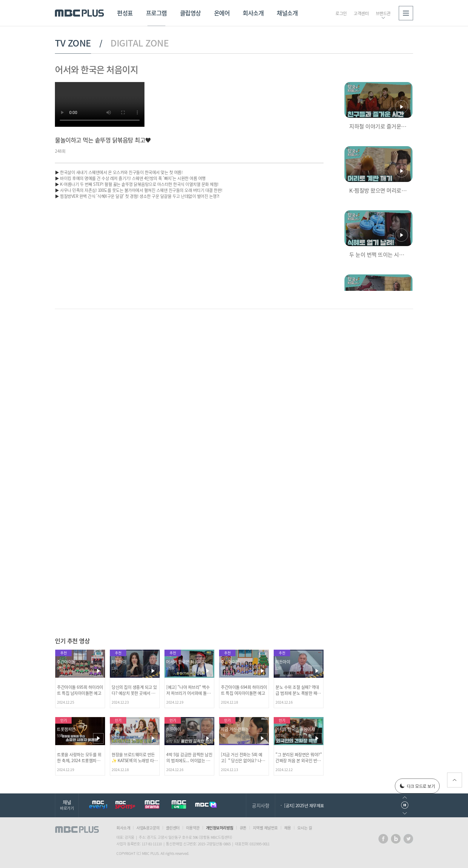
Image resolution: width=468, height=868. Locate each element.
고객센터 (361, 13)
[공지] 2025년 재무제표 (304, 805)
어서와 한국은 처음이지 (96, 69)
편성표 (125, 13)
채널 (67, 805)
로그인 (341, 13)
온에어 (222, 13)
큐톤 (243, 828)
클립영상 (190, 13)
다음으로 (405, 813)
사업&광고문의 (148, 828)
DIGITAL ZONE (140, 43)
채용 (288, 828)
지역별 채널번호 (265, 828)
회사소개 (253, 13)
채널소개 (287, 13)
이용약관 (193, 828)
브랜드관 (383, 13)
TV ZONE (73, 43)
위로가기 (455, 780)
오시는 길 (305, 828)
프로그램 (156, 13)
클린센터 (173, 828)
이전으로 (405, 797)
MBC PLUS (79, 13)
